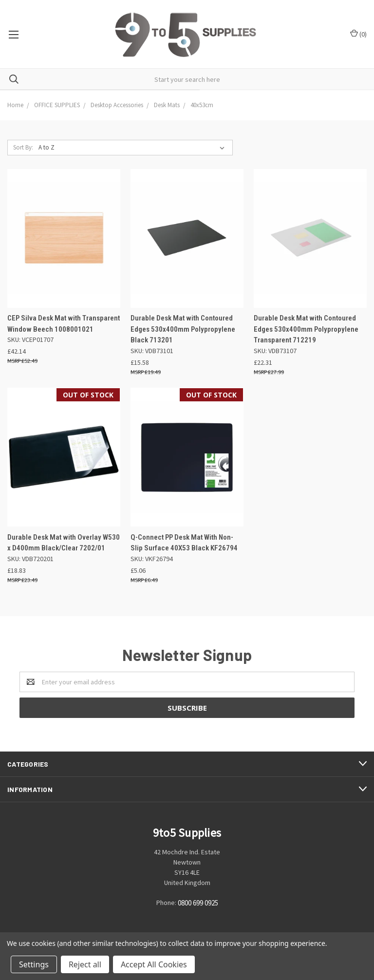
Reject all (85, 964)
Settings (34, 964)
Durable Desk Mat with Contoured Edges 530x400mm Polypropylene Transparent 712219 (306, 329)
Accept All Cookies (154, 964)
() (358, 34)
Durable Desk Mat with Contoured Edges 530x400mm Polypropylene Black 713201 (183, 329)
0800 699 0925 (198, 903)
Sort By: (23, 147)
